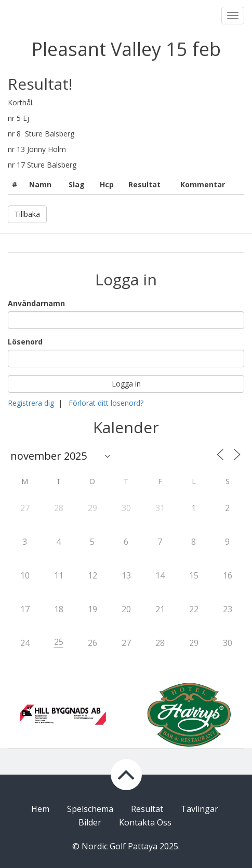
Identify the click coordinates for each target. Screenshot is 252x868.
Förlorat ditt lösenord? (106, 403)
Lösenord (25, 342)
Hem (40, 809)
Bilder (90, 822)
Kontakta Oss (145, 822)
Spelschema (90, 809)
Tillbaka (27, 214)
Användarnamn (36, 303)
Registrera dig (31, 403)
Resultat (147, 809)
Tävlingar (200, 809)
